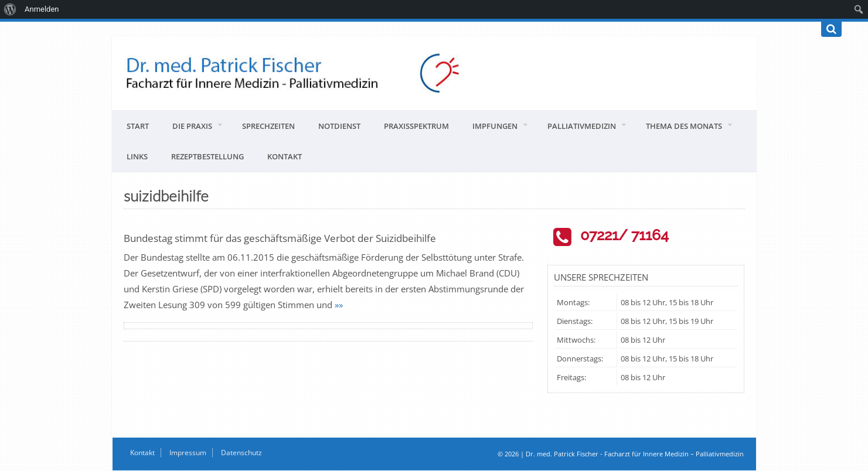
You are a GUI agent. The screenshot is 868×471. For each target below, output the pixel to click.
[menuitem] (10, 9)
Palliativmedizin (582, 126)
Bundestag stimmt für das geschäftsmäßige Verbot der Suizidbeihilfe (280, 238)
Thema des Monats (684, 126)
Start (138, 126)
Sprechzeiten (268, 126)
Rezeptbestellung (207, 156)
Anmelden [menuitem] (42, 9)
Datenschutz (241, 453)
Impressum (188, 453)
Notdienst (339, 126)
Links (137, 156)
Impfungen (495, 126)
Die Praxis (192, 126)
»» (339, 305)
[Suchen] (831, 29)
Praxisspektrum (416, 126)
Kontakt (285, 156)
